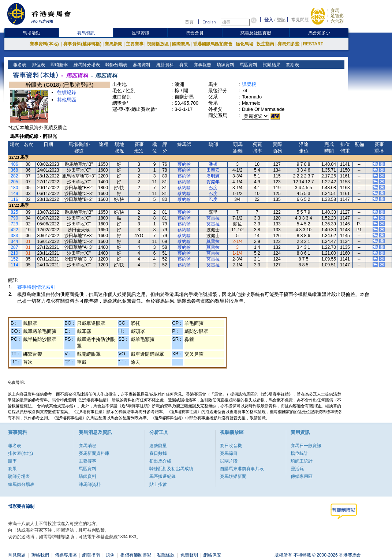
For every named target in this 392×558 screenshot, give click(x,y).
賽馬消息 (87, 446)
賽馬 (335, 11)
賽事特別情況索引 (36, 287)
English (209, 22)
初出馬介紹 (160, 461)
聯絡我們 (40, 555)
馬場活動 (31, 33)
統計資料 (164, 65)
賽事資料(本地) (45, 44)
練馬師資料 (90, 484)
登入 (269, 20)
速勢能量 (158, 446)
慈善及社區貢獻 (256, 33)
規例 (110, 555)
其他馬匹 (67, 100)
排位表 (38, 65)
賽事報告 (201, 65)
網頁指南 (91, 555)
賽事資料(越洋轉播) (82, 44)
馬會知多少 (319, 33)
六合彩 (337, 21)
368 (14, 170)
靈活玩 (297, 469)
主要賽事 (135, 44)
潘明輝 (213, 176)
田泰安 (213, 170)
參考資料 (141, 65)
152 (14, 259)
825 (14, 212)
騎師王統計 (302, 461)
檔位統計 (299, 453)
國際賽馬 (181, 44)
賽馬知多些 (288, 44)
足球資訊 (141, 33)
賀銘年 (213, 182)
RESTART (313, 44)
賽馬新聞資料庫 (94, 453)
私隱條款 (166, 555)
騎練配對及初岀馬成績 (171, 469)
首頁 (189, 22)
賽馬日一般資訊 (306, 446)
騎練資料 (225, 65)
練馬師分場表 (86, 65)
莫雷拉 (213, 218)
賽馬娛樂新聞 (233, 476)
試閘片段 (229, 461)
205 (14, 182)
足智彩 (337, 16)
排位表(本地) (20, 453)
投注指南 (265, 44)
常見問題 (300, 20)
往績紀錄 (67, 92)
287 (14, 247)
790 (14, 218)
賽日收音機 (231, 446)
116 (14, 199)
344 (14, 241)
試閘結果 (271, 65)
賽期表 (292, 65)
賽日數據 (158, 453)
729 (14, 224)
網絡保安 (212, 555)
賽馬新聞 (113, 44)
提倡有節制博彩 (136, 555)
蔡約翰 (184, 164)
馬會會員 (195, 33)
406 (14, 164)
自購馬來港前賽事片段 (242, 469)
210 (14, 253)
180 (14, 188)
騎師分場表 (116, 65)
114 (14, 265)
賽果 (183, 65)
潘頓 (213, 164)
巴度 (213, 188)
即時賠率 (59, 65)
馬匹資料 (248, 65)
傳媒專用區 (302, 476)
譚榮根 (249, 84)
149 (14, 194)
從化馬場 (244, 44)
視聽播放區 (158, 44)
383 (14, 236)
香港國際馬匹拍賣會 (213, 44)
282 (14, 176)
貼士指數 (158, 484)
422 (14, 230)
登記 (281, 20)
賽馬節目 (229, 453)
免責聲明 (189, 555)
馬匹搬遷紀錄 (163, 476)
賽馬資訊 (86, 33)
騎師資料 (87, 476)
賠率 (12, 461)
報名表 (19, 65)
